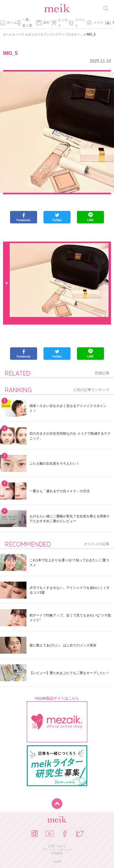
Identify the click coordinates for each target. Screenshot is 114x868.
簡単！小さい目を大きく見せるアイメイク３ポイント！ (68, 408)
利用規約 (57, 853)
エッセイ (63, 23)
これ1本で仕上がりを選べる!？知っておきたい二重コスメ (69, 563)
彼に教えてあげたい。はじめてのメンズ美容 (63, 645)
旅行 (47, 22)
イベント (80, 23)
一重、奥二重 (27, 23)
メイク (98, 22)
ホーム (12, 22)
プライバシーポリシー (57, 850)
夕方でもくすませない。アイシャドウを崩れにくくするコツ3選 (70, 590)
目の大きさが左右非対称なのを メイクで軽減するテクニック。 (70, 436)
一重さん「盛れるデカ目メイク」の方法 (60, 491)
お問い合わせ (57, 846)
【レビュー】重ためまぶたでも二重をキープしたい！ (70, 673)
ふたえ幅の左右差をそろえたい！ (55, 463)
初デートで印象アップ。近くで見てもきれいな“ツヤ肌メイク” (70, 618)
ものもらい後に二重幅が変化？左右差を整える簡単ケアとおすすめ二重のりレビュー (70, 519)
